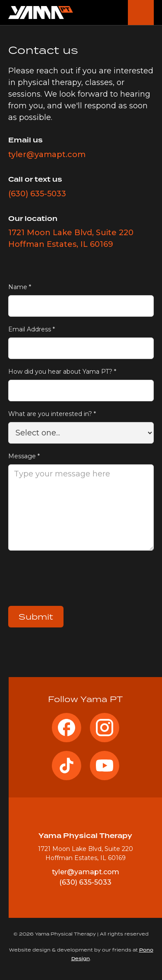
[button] (141, 13)
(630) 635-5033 (37, 194)
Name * (20, 287)
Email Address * (32, 329)
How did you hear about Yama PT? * (62, 372)
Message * (24, 456)
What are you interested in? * (52, 414)
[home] (41, 12)
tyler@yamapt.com (47, 154)
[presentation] (74, 580)
